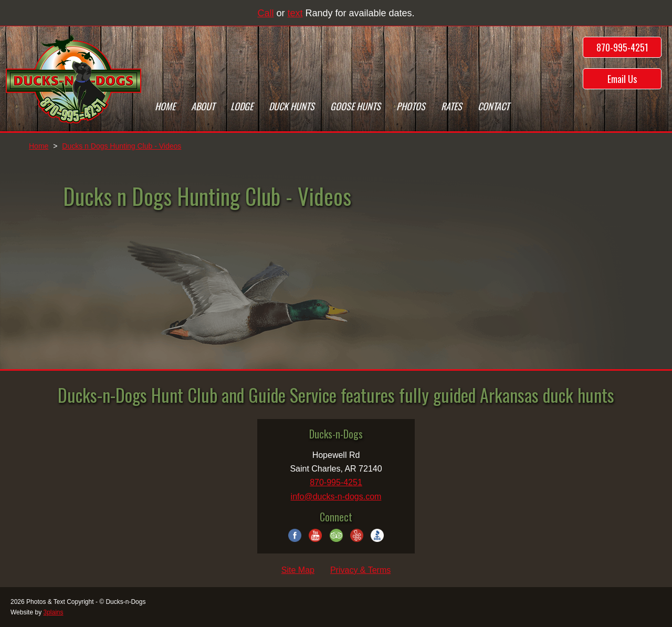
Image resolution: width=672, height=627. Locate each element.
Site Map (298, 570)
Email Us (622, 79)
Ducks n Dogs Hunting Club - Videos (122, 146)
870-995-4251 (622, 47)
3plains (53, 612)
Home (39, 146)
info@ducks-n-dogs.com (336, 497)
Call (265, 13)
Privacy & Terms (360, 570)
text (295, 13)
